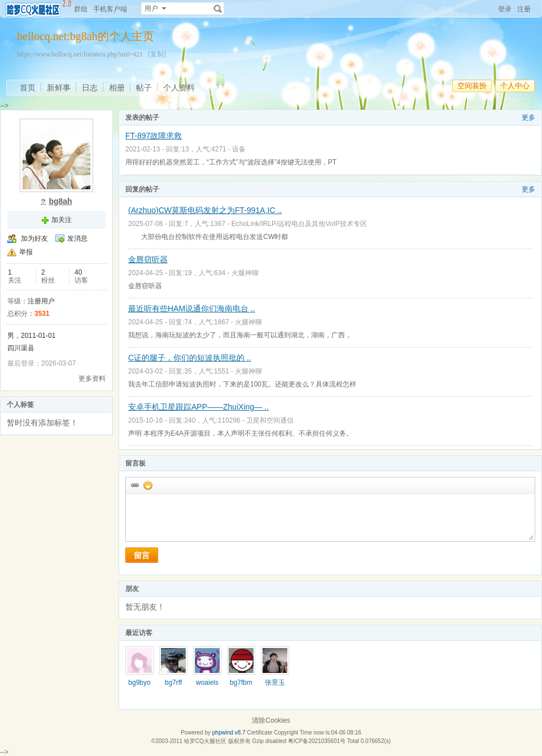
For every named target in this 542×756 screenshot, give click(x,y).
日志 (90, 88)
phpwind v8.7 (229, 733)
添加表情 (147, 485)
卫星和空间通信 (270, 420)
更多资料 (92, 379)
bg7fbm (241, 683)
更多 (528, 118)
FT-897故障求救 (154, 136)
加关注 (62, 220)
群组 (81, 9)
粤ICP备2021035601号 (317, 741)
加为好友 (34, 238)
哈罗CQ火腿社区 (205, 741)
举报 (26, 252)
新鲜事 (59, 88)
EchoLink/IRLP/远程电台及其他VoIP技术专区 (299, 224)
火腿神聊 (245, 273)
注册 (524, 9)
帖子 (144, 88)
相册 (117, 88)
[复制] (157, 54)
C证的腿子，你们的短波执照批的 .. (190, 358)
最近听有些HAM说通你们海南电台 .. (192, 309)
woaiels (207, 683)
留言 (142, 555)
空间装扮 (472, 86)
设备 (239, 149)
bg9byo (139, 683)
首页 (28, 88)
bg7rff (173, 683)
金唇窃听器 (148, 259)
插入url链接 (134, 485)
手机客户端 (110, 9)
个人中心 (515, 86)
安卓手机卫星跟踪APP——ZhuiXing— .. (198, 407)
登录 (505, 9)
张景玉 (275, 683)
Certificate (259, 733)
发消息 (77, 238)
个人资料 (179, 88)
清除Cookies (271, 720)
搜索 (218, 8)
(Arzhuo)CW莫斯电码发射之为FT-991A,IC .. (205, 210)
